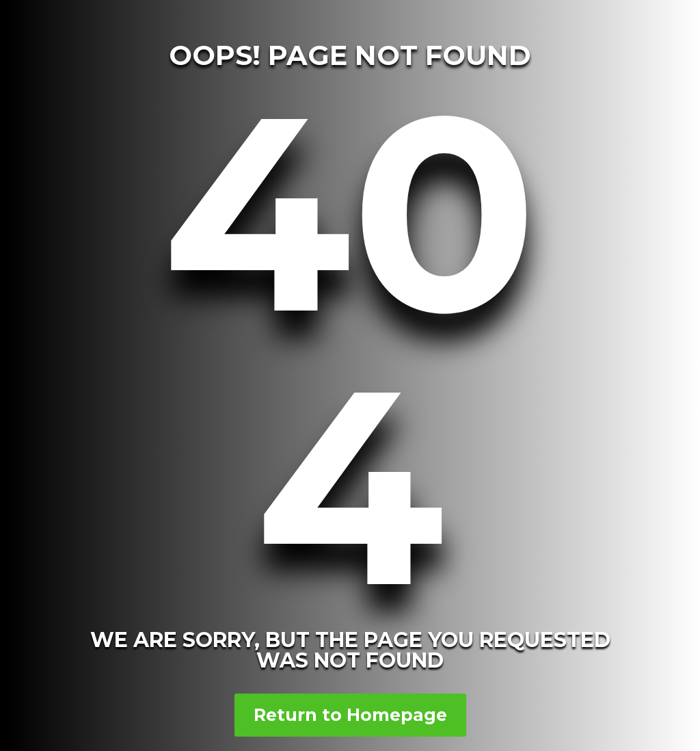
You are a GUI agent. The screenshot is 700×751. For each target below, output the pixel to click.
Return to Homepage (350, 715)
